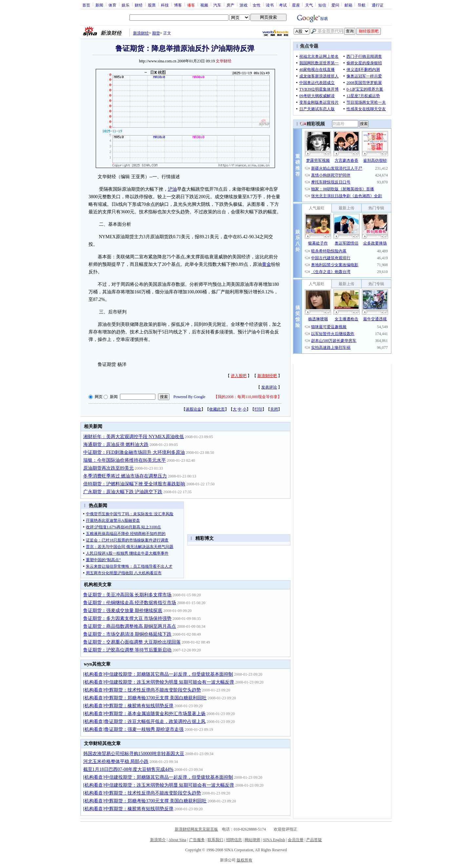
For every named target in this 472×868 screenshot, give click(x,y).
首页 (86, 5)
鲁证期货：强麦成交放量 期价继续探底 (123, 611)
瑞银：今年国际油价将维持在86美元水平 (125, 460)
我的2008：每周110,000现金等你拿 (248, 397)
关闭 (274, 409)
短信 (322, 5)
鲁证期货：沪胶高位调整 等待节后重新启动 (128, 650)
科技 (165, 5)
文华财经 (224, 61)
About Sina (177, 840)
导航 (362, 5)
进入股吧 (239, 376)
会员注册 (296, 840)
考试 (283, 5)
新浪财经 (141, 33)
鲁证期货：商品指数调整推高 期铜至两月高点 (130, 626)
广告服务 (197, 840)
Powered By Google (189, 397)
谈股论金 (193, 409)
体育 (112, 5)
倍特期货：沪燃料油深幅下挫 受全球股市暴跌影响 (134, 484)
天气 (309, 5)
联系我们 (215, 840)
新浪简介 (158, 840)
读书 (270, 5)
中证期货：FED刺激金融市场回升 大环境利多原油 (134, 452)
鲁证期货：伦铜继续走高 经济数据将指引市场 (130, 603)
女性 (257, 5)
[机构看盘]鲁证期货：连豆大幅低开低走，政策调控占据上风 (144, 721)
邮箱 (348, 5)
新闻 (99, 5)
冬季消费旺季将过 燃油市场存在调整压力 (125, 476)
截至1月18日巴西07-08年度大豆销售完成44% (128, 769)
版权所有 (245, 860)
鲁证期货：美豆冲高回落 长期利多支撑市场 (128, 595)
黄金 (266, 264)
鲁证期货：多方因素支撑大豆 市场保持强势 (128, 618)
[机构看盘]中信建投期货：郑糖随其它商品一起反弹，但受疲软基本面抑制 (158, 674)
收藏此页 (217, 409)
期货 (156, 33)
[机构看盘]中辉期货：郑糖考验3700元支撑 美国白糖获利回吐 (145, 698)
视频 (204, 5)
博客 (178, 5)
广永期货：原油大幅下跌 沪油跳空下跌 (123, 492)
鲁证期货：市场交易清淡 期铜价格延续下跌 (128, 634)
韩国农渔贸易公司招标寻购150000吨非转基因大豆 (134, 754)
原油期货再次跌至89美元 (108, 468)
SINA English (274, 840)
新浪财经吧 (267, 376)
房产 (230, 5)
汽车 (217, 5)
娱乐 (126, 5)
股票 (152, 5)
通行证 (378, 5)
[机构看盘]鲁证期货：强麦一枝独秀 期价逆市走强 (134, 729)
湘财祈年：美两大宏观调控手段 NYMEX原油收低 (134, 437)
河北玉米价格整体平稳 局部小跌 (116, 762)
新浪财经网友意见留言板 (196, 829)
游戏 (244, 5)
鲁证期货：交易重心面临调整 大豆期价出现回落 (132, 642)
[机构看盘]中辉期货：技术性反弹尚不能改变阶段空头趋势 (142, 690)
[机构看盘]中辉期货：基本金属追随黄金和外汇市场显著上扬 (144, 714)
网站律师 (252, 840)
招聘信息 (234, 840)
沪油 (172, 189)
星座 (296, 5)
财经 (139, 5)
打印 (258, 409)
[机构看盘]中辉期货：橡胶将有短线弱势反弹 (128, 706)
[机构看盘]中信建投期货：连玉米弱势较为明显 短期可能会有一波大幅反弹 (159, 682)
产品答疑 (314, 840)
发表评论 (269, 387)
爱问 (335, 5)
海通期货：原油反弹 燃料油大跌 (116, 445)
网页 (99, 397)
